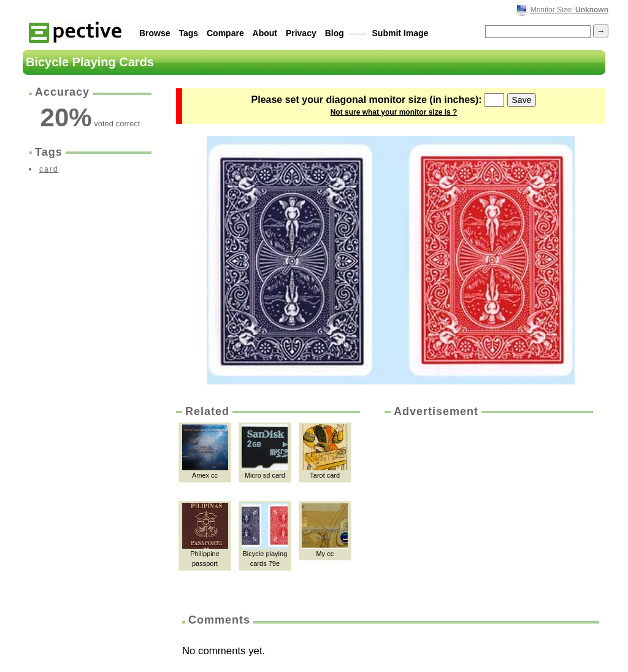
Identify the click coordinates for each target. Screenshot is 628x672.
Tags (188, 33)
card (49, 169)
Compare (225, 33)
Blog (335, 33)
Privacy (301, 33)
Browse (155, 33)
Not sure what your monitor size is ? (394, 112)
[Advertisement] (488, 511)
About (265, 33)
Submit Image (400, 33)
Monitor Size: (569, 10)
